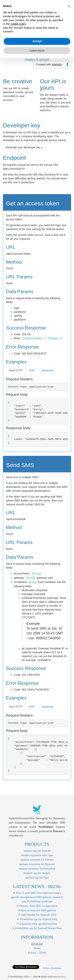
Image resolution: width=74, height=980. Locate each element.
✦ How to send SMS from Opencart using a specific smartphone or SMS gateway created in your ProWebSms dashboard (37, 897)
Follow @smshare (52, 968)
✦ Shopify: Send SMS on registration (37, 906)
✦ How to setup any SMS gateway (37, 910)
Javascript (47, 370)
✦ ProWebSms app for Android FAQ (37, 919)
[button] (69, 6)
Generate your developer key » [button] (24, 147)
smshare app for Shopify (37, 873)
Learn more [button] (37, 50)
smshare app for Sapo (37, 878)
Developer (37, 944)
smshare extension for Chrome (37, 860)
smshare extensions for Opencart (37, 864)
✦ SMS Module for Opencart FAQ (37, 915)
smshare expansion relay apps (37, 855)
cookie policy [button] (18, 24)
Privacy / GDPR (37, 953)
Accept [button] (37, 41)
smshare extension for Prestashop (37, 869)
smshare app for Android (37, 851)
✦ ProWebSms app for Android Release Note (37, 928)
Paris (63, 977)
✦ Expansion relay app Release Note (37, 924)
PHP (32, 370)
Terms (37, 948)
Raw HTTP (16, 370)
